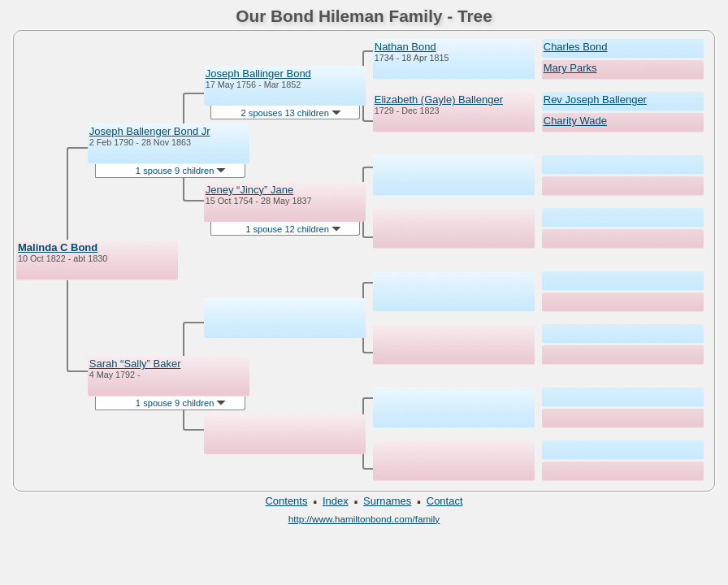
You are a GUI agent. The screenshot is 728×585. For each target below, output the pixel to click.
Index (336, 501)
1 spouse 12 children (293, 229)
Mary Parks (570, 68)
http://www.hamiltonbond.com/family (364, 519)
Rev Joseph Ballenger (595, 100)
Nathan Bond (405, 47)
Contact (445, 501)
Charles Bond (576, 47)
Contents (286, 501)
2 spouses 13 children (291, 113)
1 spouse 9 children (181, 171)
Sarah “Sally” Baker (135, 364)
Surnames (387, 501)
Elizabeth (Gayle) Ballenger (439, 100)
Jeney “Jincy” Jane (249, 190)
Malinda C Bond (58, 247)
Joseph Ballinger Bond (258, 74)
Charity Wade (575, 121)
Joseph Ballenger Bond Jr (150, 131)
